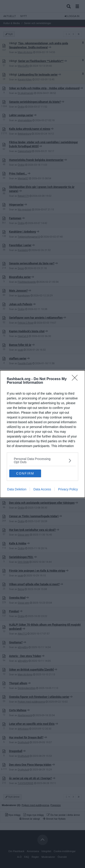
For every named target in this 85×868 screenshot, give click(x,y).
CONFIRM (25, 473)
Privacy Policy (68, 489)
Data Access (42, 489)
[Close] (76, 379)
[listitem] (42, 460)
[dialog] (42, 434)
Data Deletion (17, 489)
